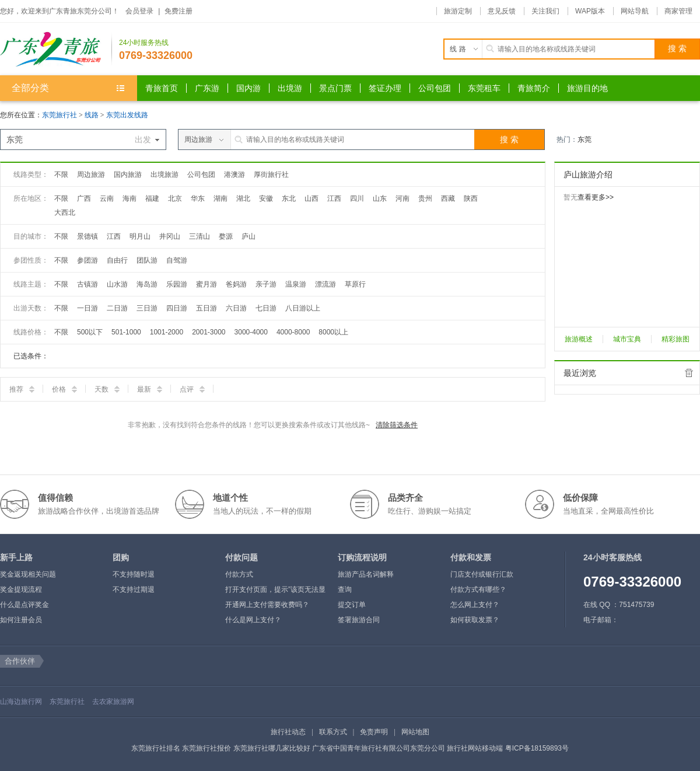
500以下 (90, 332)
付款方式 (239, 574)
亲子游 (266, 284)
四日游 (177, 308)
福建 (152, 198)
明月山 (140, 236)
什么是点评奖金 (24, 605)
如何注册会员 (21, 620)
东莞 (584, 139)
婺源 (226, 236)
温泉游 (296, 284)
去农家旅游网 (113, 702)
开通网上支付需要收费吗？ (267, 605)
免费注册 (178, 11)
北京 (175, 198)
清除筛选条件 (397, 425)
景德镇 (87, 236)
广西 (84, 198)
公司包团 (201, 175)
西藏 (448, 198)
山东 (380, 198)
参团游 (87, 260)
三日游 (147, 308)
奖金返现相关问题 (28, 574)
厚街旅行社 (271, 175)
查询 (345, 589)
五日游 (206, 308)
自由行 (117, 260)
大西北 (65, 212)
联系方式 (333, 732)
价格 (64, 389)
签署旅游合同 (359, 620)
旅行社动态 (288, 732)
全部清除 (689, 373)
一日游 (87, 308)
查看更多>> (596, 197)
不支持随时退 (134, 574)
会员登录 (139, 11)
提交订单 (352, 605)
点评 (192, 389)
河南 (402, 198)
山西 (311, 198)
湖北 (243, 198)
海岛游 (147, 284)
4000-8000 (293, 332)
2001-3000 (209, 332)
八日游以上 (303, 308)
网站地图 (415, 732)
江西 (334, 198)
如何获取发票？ (475, 620)
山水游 (117, 284)
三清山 (199, 236)
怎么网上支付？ (475, 605)
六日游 (236, 308)
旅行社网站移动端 (475, 748)
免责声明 (374, 732)
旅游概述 (579, 339)
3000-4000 (251, 332)
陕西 (471, 198)
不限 (61, 175)
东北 (289, 198)
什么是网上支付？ (253, 620)
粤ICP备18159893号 (537, 748)
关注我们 (545, 11)
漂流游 (325, 284)
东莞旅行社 (60, 115)
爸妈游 (236, 284)
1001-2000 (167, 332)
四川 (357, 198)
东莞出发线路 (127, 115)
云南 (107, 198)
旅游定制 (458, 11)
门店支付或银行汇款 (482, 574)
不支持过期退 (134, 589)
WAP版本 (590, 11)
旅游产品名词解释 (366, 574)
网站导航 (635, 11)
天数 (107, 389)
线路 (92, 115)
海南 (129, 198)
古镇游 (87, 284)
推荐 (22, 389)
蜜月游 (206, 284)
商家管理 (678, 11)
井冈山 (170, 236)
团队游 (147, 260)
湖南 (220, 198)
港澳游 (235, 175)
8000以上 (333, 332)
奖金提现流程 (21, 589)
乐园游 (177, 284)
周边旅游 (91, 175)
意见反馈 (502, 11)
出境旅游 (164, 175)
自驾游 (177, 260)
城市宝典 (627, 339)
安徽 (266, 198)
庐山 (249, 236)
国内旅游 (128, 175)
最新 (150, 389)
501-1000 (126, 332)
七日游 (266, 308)
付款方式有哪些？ (478, 589)
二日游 (117, 308)
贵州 (425, 198)
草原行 (355, 284)
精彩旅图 (675, 339)
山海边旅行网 (21, 702)
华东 (198, 198)
